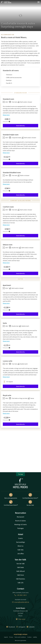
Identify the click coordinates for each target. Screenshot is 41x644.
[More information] (9, 122)
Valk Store (20, 575)
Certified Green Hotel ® (11, 503)
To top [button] (20, 474)
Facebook (11, 627)
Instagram (21, 627)
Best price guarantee (11, 496)
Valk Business (21, 579)
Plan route (20, 619)
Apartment (7, 285)
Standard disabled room (12, 172)
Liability (35, 637)
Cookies (29, 637)
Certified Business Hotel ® (30, 496)
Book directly (20, 126)
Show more (6, 115)
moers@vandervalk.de (21, 602)
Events (21, 538)
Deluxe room (8, 245)
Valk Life (20, 583)
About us (20, 546)
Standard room (8, 99)
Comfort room (8, 207)
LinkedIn (31, 627)
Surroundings (21, 542)
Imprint (6, 637)
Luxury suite (8, 361)
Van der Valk (30, 503)
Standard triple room (11, 135)
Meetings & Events (21, 524)
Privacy (11, 637)
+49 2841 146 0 (20, 595)
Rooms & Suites (20, 521)
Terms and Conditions (20, 637)
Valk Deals (20, 567)
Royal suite (7, 395)
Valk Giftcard (20, 571)
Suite (5, 323)
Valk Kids (20, 550)
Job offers (21, 554)
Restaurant (20, 517)
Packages (20, 528)
